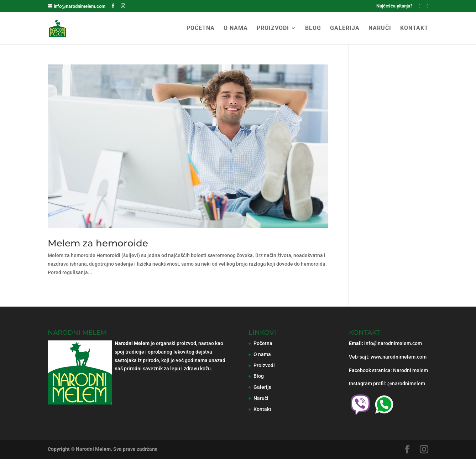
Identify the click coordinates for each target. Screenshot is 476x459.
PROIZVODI (273, 28)
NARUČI (380, 28)
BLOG (313, 28)
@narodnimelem (406, 384)
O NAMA (236, 28)
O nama (262, 354)
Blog (259, 376)
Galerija (263, 387)
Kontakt (262, 409)
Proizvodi (264, 365)
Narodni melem (410, 370)
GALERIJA (345, 28)
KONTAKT (414, 28)
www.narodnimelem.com (399, 357)
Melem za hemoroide (98, 243)
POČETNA (201, 28)
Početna (263, 343)
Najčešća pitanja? (394, 6)
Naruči (261, 398)
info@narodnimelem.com (393, 343)
